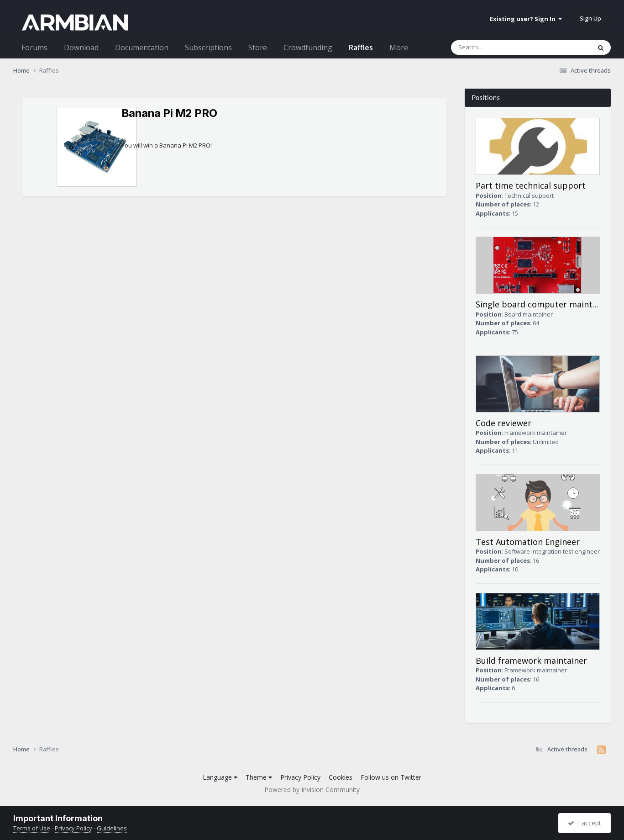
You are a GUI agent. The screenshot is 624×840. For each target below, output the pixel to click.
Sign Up (590, 18)
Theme (259, 777)
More (399, 48)
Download (81, 48)
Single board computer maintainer (544, 304)
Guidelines (112, 828)
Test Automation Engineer (528, 542)
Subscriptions (208, 48)
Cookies (341, 777)
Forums (34, 48)
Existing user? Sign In (526, 19)
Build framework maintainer (531, 660)
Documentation (142, 48)
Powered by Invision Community (312, 790)
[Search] (503, 48)
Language (220, 777)
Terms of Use (32, 828)
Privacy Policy (300, 777)
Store (258, 48)
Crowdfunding (308, 48)
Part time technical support (531, 185)
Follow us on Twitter (391, 777)
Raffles (361, 48)
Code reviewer (503, 423)
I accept (585, 823)
